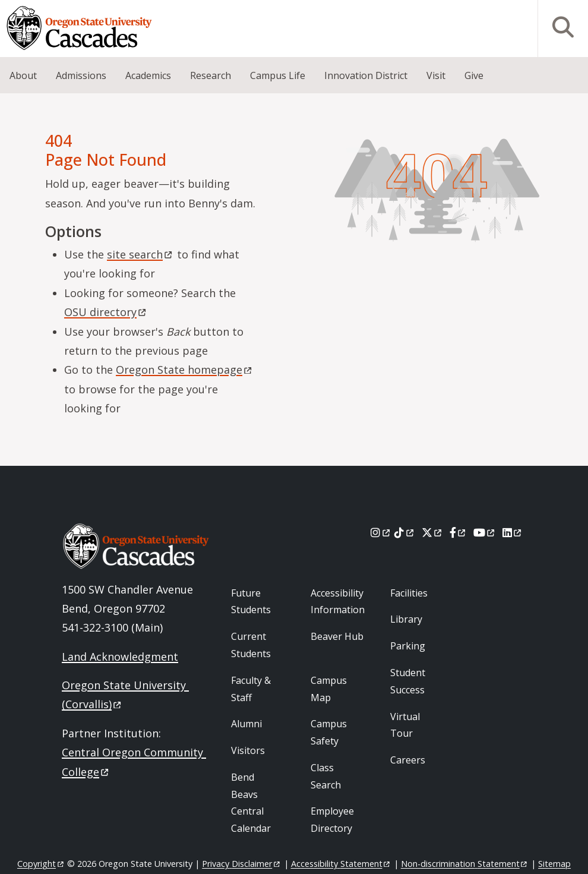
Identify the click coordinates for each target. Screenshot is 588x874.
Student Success (408, 681)
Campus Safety (329, 732)
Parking (408, 646)
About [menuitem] (23, 75)
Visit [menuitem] (436, 75)
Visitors (248, 750)
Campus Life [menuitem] (278, 75)
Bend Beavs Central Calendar (251, 803)
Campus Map (329, 689)
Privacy (241, 864)
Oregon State (185, 370)
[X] (433, 532)
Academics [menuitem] (148, 75)
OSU (106, 312)
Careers (408, 760)
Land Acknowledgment (120, 657)
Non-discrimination (465, 864)
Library (406, 619)
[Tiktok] (405, 532)
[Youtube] (485, 532)
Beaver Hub (337, 636)
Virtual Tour (405, 725)
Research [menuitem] (211, 75)
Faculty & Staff (251, 689)
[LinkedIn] (513, 532)
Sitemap (554, 864)
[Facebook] (459, 532)
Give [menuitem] (474, 75)
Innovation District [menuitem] (366, 75)
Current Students (251, 645)
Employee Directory (332, 820)
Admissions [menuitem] (81, 75)
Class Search (326, 776)
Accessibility (341, 864)
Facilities (409, 593)
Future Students (251, 602)
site (140, 254)
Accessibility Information (338, 602)
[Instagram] (381, 532)
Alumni (246, 724)
